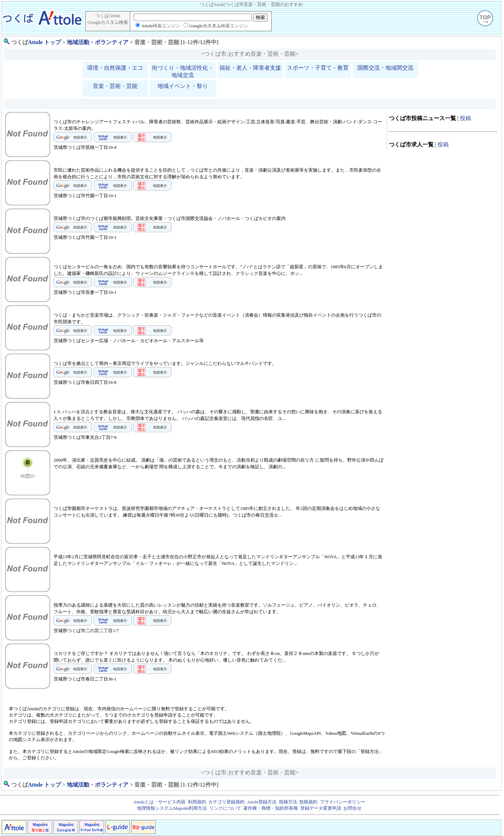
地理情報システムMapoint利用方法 (172, 808)
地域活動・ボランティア (98, 42)
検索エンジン (161, 26)
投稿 (465, 118)
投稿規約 (308, 802)
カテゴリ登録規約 (226, 802)
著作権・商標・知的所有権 (271, 808)
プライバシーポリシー (343, 802)
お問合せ (352, 808)
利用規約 (197, 802)
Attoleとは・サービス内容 (160, 802)
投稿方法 (288, 802)
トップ (52, 42)
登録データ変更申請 (321, 808)
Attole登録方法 (262, 802)
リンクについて (225, 808)
